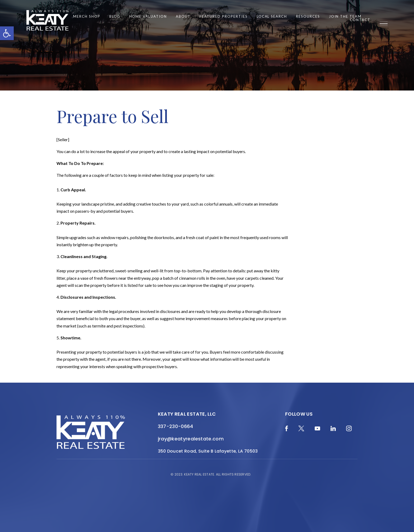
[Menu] (384, 24)
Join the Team (345, 16)
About (183, 16)
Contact (360, 20)
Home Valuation (148, 16)
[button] (7, 33)
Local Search (272, 16)
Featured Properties (224, 16)
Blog (115, 16)
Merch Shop (87, 16)
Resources (308, 16)
